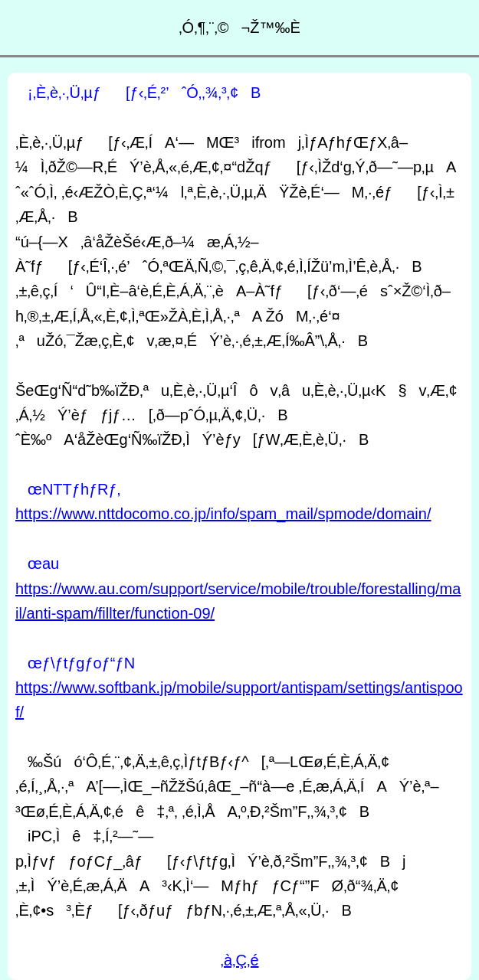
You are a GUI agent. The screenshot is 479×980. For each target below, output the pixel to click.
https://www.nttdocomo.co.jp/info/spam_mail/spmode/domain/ (223, 514)
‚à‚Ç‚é (239, 960)
